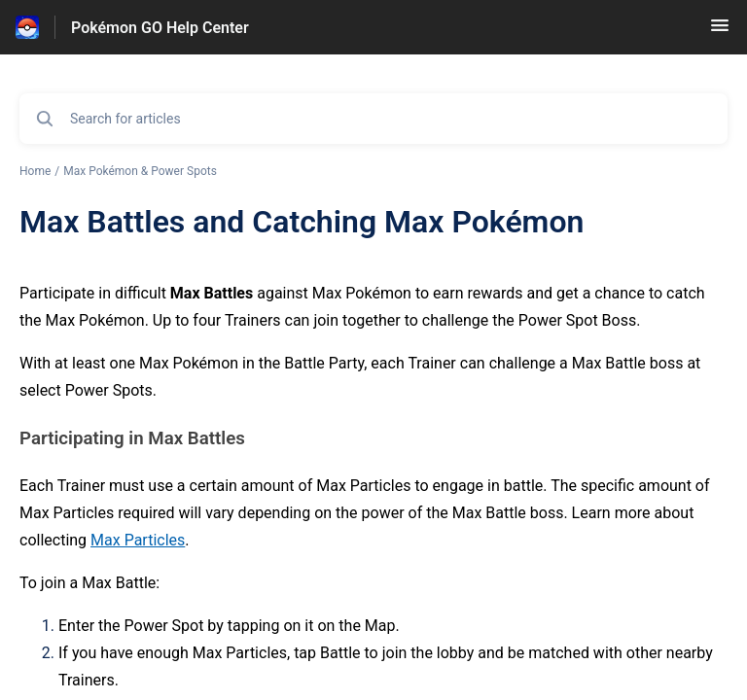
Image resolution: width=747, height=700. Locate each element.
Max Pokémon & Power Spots (140, 171)
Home (35, 171)
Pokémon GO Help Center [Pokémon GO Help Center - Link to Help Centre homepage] (160, 28)
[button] (720, 32)
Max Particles (138, 540)
